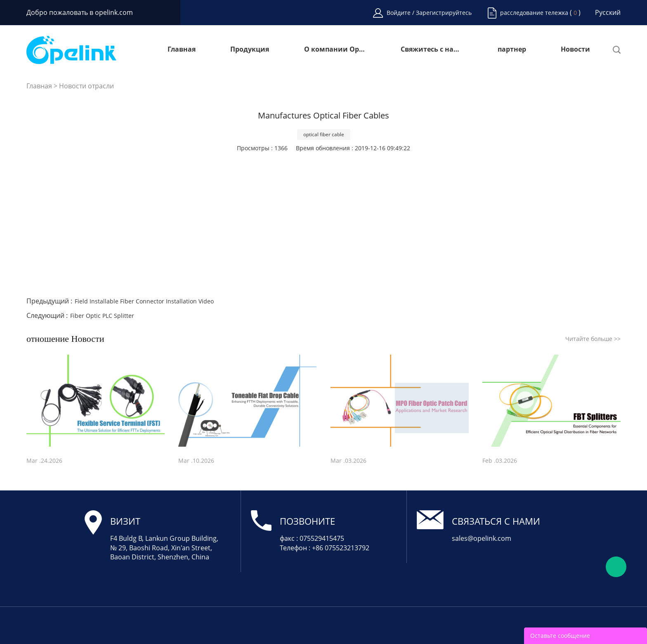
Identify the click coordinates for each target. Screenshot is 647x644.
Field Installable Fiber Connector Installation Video (144, 301)
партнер (512, 50)
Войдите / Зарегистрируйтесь (429, 13)
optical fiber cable (324, 134)
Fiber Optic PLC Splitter (102, 316)
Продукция (250, 50)
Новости (575, 50)
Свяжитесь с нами (432, 50)
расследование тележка (534, 13)
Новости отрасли (86, 86)
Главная (182, 50)
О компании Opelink (335, 50)
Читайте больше (593, 339)
